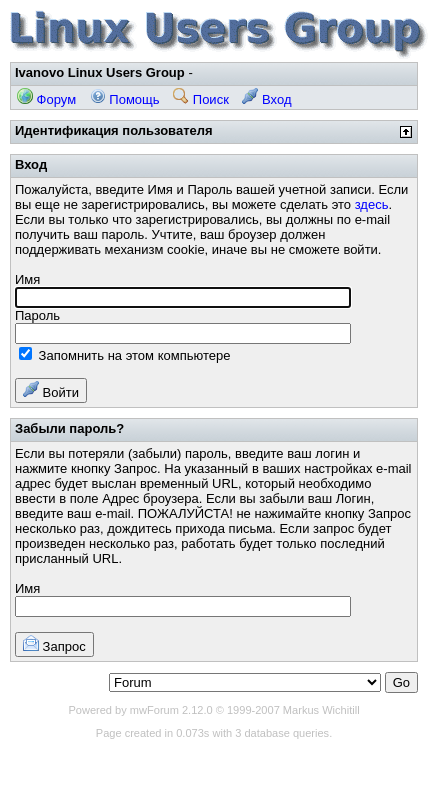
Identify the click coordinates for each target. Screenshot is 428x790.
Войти (51, 390)
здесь (372, 204)
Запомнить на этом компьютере (124, 355)
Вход (266, 99)
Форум (46, 99)
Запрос (54, 644)
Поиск (201, 99)
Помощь (125, 99)
